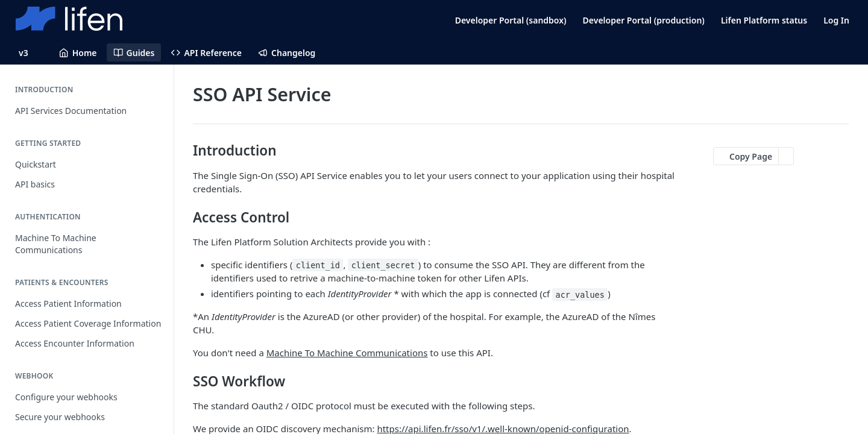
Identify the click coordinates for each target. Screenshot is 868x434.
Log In (836, 20)
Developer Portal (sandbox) (511, 20)
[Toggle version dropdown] (31, 52)
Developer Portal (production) (644, 20)
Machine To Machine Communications (347, 353)
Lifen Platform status (764, 20)
